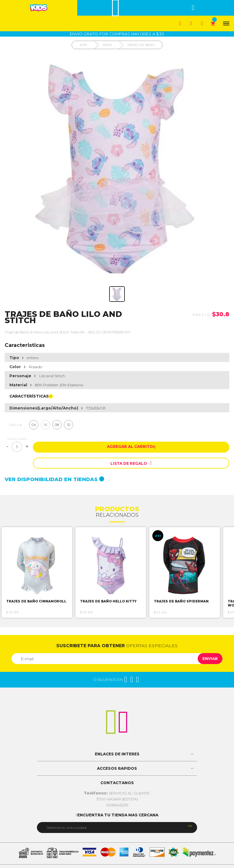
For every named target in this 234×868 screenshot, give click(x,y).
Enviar (210, 659)
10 (69, 425)
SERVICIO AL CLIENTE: (117, 793)
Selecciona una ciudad (66, 827)
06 (45, 425)
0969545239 (117, 805)
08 (57, 425)
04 (34, 425)
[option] (37, 572)
